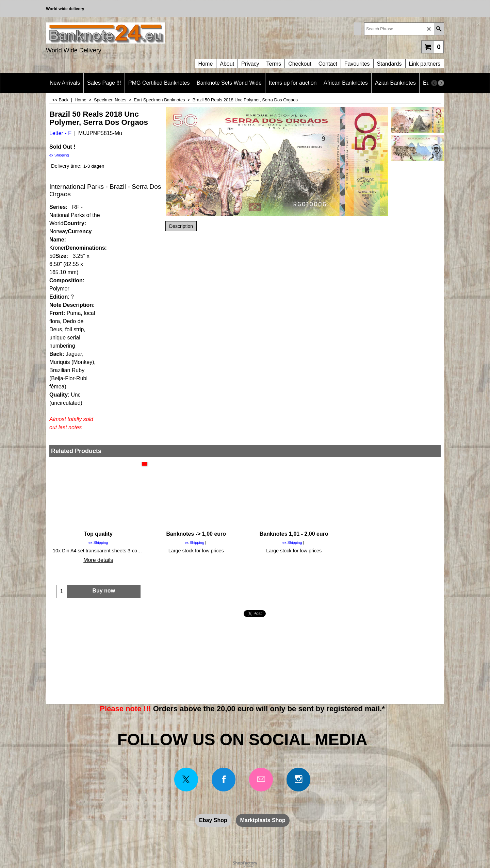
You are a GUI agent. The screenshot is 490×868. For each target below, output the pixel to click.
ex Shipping (59, 155)
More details (98, 560)
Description (181, 226)
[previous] (434, 83)
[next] (441, 83)
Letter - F (60, 133)
